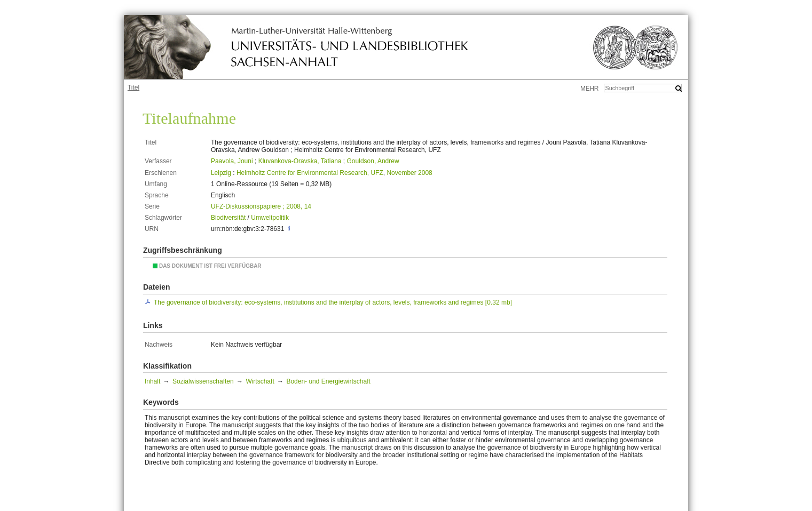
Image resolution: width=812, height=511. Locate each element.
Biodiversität (228, 218)
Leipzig (221, 173)
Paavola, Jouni (232, 161)
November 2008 (409, 173)
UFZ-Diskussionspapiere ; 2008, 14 (261, 206)
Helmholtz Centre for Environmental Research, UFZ (310, 173)
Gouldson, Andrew (373, 161)
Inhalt (152, 381)
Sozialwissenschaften (203, 381)
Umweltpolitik (270, 218)
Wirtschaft (260, 381)
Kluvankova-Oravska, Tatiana (300, 161)
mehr (589, 89)
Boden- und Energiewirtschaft (328, 381)
